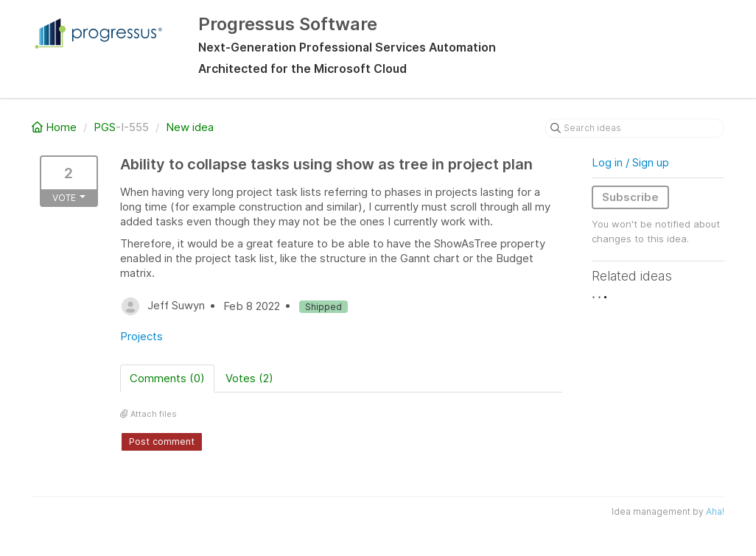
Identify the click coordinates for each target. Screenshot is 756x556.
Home (56, 127)
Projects (141, 336)
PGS (105, 127)
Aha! (715, 511)
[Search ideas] (634, 128)
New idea (190, 127)
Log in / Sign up (630, 162)
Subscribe (630, 197)
